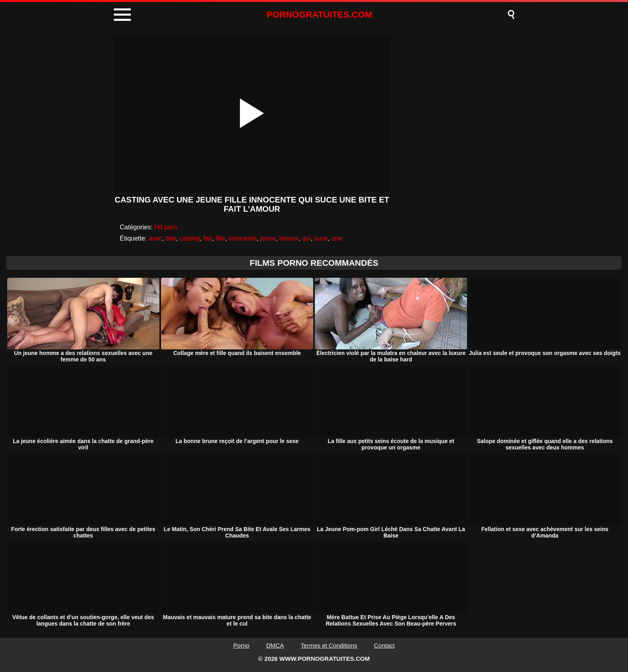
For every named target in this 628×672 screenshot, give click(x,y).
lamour (289, 238)
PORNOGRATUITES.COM (320, 15)
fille (220, 238)
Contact (384, 645)
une (337, 238)
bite (171, 238)
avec (155, 238)
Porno (242, 645)
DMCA (275, 645)
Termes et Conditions (329, 645)
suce (321, 238)
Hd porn (166, 227)
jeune (268, 238)
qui (306, 238)
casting (190, 238)
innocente (243, 238)
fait (208, 238)
